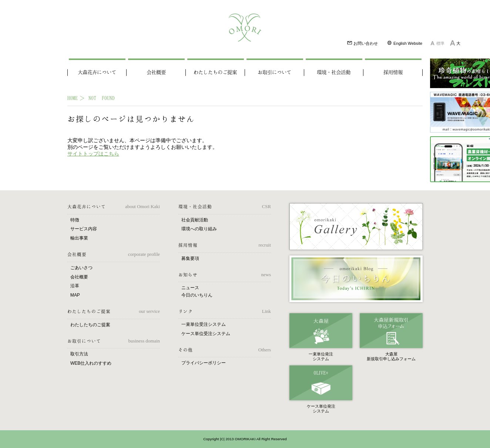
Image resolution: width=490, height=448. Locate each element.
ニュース (190, 288)
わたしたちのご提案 (215, 73)
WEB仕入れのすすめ (91, 363)
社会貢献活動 (195, 220)
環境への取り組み (199, 229)
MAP (75, 295)
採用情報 (393, 73)
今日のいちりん (197, 295)
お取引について (274, 73)
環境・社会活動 (334, 73)
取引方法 (79, 354)
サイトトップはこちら (93, 154)
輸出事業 (79, 238)
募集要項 (190, 258)
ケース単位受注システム (206, 334)
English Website (405, 43)
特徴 (75, 220)
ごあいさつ (81, 268)
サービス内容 (84, 229)
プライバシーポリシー (204, 363)
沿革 (75, 286)
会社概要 (156, 73)
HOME (73, 98)
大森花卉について (97, 73)
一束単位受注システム (204, 324)
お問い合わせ (362, 43)
